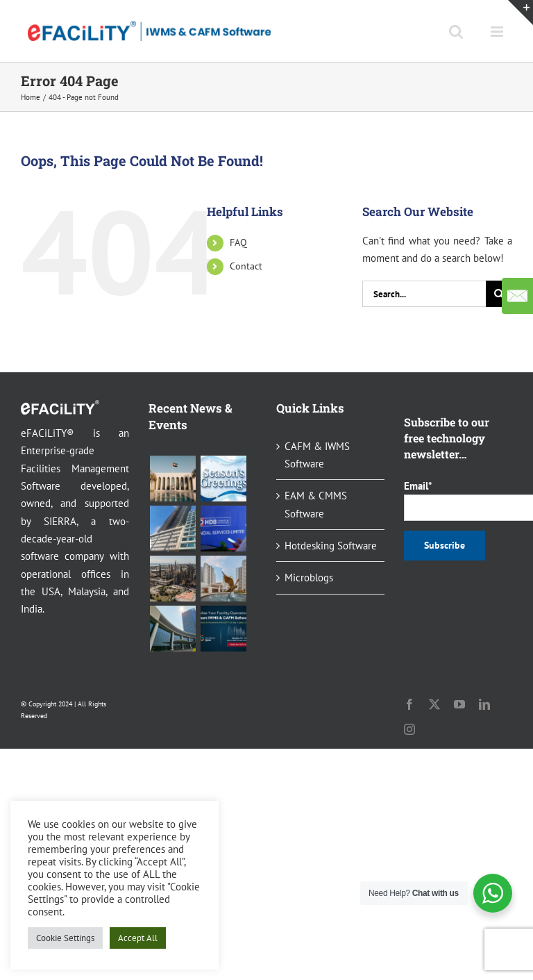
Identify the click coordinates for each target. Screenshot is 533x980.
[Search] (499, 294)
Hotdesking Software (331, 546)
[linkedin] (484, 704)
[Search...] (424, 294)
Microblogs (309, 578)
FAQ (238, 242)
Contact (246, 266)
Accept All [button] (138, 938)
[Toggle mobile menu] (498, 32)
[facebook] (409, 704)
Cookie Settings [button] (65, 938)
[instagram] (409, 729)
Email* (458, 500)
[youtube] (459, 704)
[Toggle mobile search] (456, 32)
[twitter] (434, 704)
